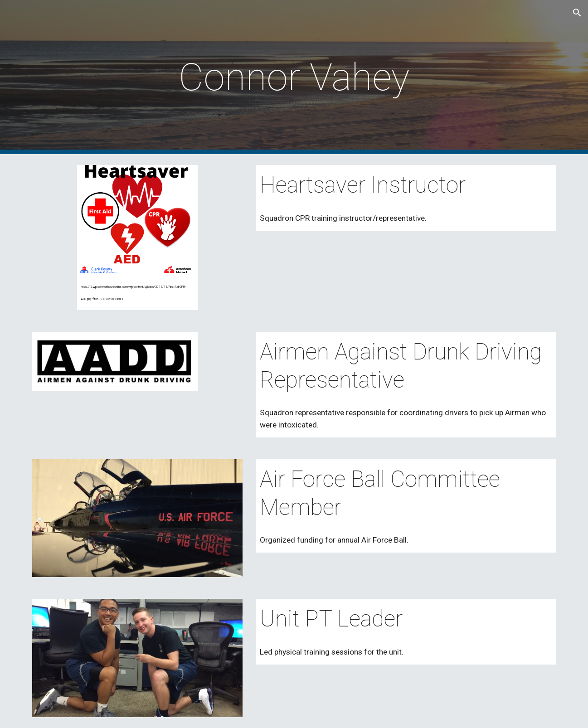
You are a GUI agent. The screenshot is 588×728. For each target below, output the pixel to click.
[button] (577, 13)
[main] (294, 77)
